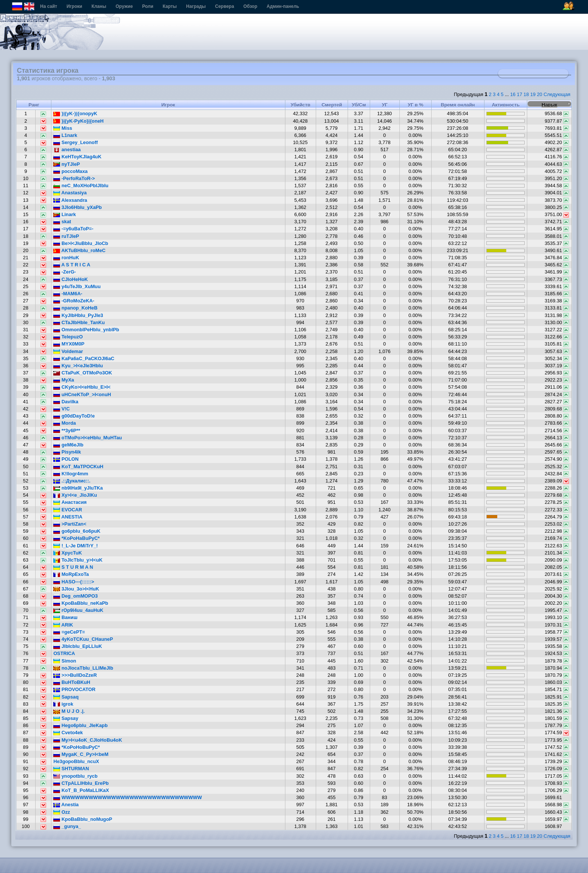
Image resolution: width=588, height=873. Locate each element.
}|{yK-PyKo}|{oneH (78, 121)
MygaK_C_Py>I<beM (81, 754)
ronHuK (66, 258)
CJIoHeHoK (70, 279)
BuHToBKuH (72, 682)
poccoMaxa (70, 171)
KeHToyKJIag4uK (77, 157)
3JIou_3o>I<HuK (76, 589)
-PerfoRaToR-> (74, 178)
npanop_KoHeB (75, 308)
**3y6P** (67, 430)
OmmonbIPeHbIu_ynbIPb (86, 330)
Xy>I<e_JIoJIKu (75, 495)
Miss (63, 128)
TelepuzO (68, 337)
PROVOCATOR (74, 689)
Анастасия (70, 502)
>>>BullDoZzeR (75, 675)
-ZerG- (64, 272)
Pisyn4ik (67, 452)
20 (540, 94)
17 (519, 94)
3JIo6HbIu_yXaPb (77, 207)
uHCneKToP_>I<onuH (82, 394)
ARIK (63, 625)
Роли (148, 6)
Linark (64, 214)
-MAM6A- (68, 294)
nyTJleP (67, 164)
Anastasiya (70, 193)
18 (526, 94)
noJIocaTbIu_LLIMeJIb (83, 668)
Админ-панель (283, 6)
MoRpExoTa (71, 574)
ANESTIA (68, 517)
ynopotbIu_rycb (75, 776)
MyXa (64, 380)
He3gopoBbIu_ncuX (76, 761)
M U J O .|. (69, 711)
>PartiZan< (70, 524)
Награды (196, 6)
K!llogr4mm (71, 474)
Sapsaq (66, 697)
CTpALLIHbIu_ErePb (81, 783)
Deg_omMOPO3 (75, 596)
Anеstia (66, 805)
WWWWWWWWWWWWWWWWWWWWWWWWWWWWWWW (127, 797)
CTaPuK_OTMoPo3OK (82, 373)
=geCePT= (69, 632)
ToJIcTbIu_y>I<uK (78, 560)
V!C (61, 409)
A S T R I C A (72, 265)
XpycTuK (67, 553)
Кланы (99, 6)
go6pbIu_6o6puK (77, 531)
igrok (63, 704)
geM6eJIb (68, 445)
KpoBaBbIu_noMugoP (83, 819)
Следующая (557, 94)
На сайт (49, 6)
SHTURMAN (71, 769)
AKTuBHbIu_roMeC (79, 250)
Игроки (74, 6)
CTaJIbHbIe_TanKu (79, 322)
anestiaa (67, 150)
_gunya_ (67, 826)
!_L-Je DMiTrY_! (75, 546)
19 (533, 94)
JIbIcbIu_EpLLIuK (78, 646)
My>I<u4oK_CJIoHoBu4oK (88, 740)
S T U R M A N (73, 567)
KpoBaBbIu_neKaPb (81, 603)
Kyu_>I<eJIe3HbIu (78, 366)
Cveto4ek (68, 733)
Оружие (124, 6)
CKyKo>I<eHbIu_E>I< (82, 387)
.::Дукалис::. (72, 481)
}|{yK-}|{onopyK (75, 113)
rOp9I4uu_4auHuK (78, 610)
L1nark (65, 135)
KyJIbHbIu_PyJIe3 (78, 315)
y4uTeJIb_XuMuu (77, 286)
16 (513, 94)
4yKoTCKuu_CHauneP (83, 639)
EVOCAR (67, 510)
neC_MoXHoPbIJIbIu (81, 186)
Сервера (225, 6)
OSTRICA (64, 653)
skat (62, 222)
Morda (64, 423)
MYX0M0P (69, 344)
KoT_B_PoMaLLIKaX (81, 790)
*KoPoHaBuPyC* (76, 538)
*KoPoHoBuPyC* (76, 747)
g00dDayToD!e (74, 416)
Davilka (66, 402)
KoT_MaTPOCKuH (78, 467)
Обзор (250, 6)
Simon (65, 661)
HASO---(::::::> (74, 582)
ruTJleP (66, 236)
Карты (170, 6)
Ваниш (65, 617)
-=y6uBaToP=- (73, 229)
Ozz (61, 812)
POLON (66, 459)
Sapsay (66, 718)
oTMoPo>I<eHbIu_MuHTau (88, 438)
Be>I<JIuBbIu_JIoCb (81, 243)
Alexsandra (70, 200)
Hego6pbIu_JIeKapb (80, 725)
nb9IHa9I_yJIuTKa (78, 488)
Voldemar (68, 351)
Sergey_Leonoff (75, 142)
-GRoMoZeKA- (74, 301)
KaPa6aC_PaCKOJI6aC (84, 358)
